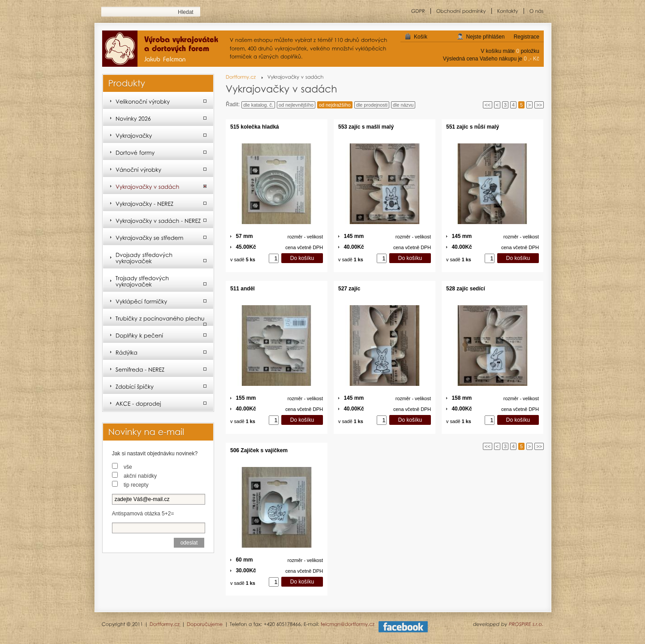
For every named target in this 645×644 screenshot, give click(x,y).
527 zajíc (349, 289)
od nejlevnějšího (296, 105)
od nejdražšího (335, 105)
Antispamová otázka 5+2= (143, 514)
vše (128, 467)
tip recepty (136, 485)
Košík (421, 37)
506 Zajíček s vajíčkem (259, 450)
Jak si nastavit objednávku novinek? (155, 454)
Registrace (527, 37)
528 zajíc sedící (466, 289)
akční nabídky (140, 476)
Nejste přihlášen (486, 37)
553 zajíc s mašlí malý (366, 127)
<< (488, 105)
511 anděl (243, 289)
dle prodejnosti (372, 105)
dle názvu (403, 105)
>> (539, 105)
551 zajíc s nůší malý (473, 127)
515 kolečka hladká (255, 127)
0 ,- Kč (531, 59)
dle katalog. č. (258, 105)
